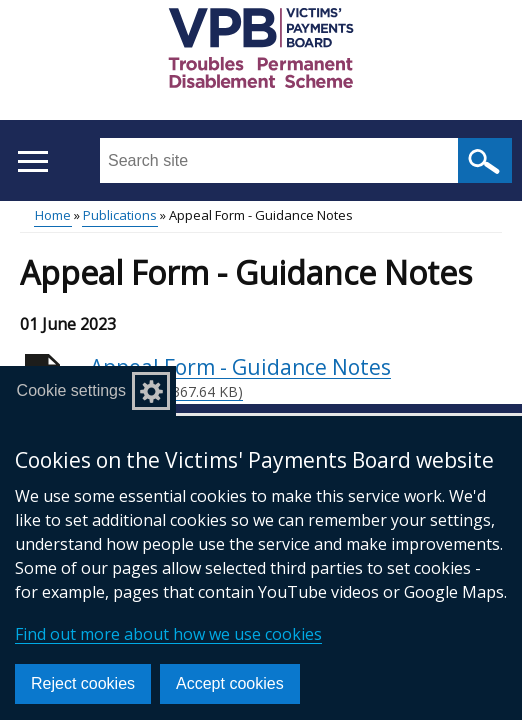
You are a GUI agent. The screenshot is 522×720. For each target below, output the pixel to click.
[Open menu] (32, 161)
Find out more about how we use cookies (168, 634)
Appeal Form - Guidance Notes (296, 378)
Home (53, 215)
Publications (120, 215)
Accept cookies (230, 683)
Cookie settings (71, 390)
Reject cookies (83, 683)
